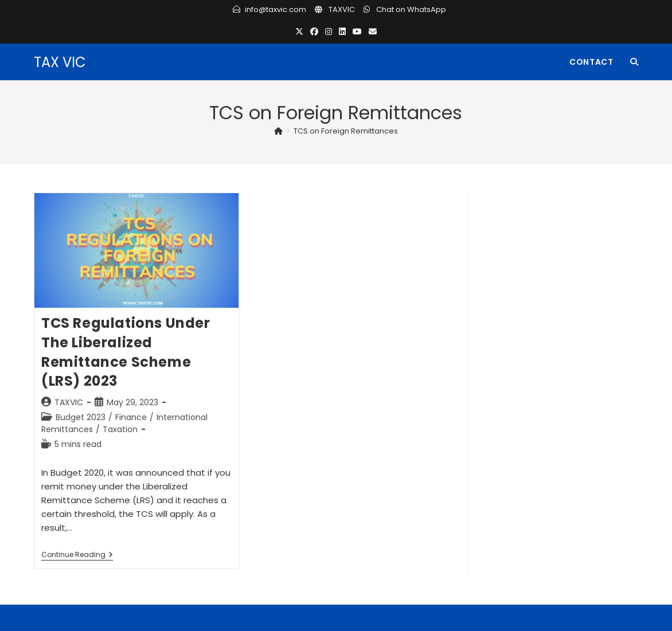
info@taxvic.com (276, 9)
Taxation (120, 429)
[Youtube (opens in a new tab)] (357, 32)
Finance (131, 417)
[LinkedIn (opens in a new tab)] (342, 32)
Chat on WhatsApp (411, 9)
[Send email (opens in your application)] (373, 32)
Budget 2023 (81, 417)
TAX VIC (60, 62)
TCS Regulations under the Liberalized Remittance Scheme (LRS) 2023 (126, 352)
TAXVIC (342, 9)
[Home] (278, 131)
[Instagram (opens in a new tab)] (329, 32)
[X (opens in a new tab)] (299, 32)
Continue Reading (77, 556)
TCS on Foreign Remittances (346, 131)
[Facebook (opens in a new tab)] (314, 32)
